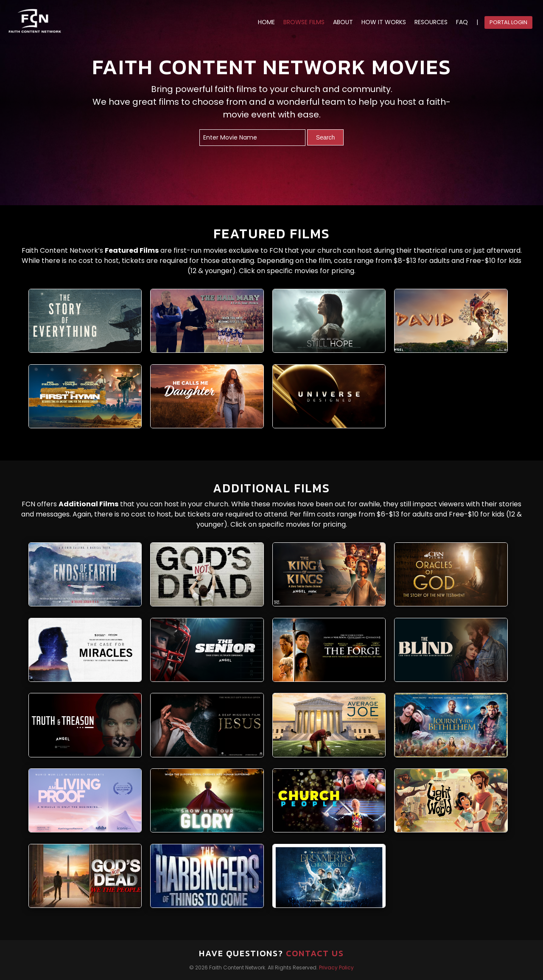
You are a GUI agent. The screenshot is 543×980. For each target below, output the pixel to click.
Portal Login (508, 22)
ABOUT (343, 22)
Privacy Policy (336, 967)
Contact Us (315, 953)
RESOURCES (431, 22)
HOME (266, 22)
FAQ (462, 22)
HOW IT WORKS (384, 22)
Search (325, 137)
